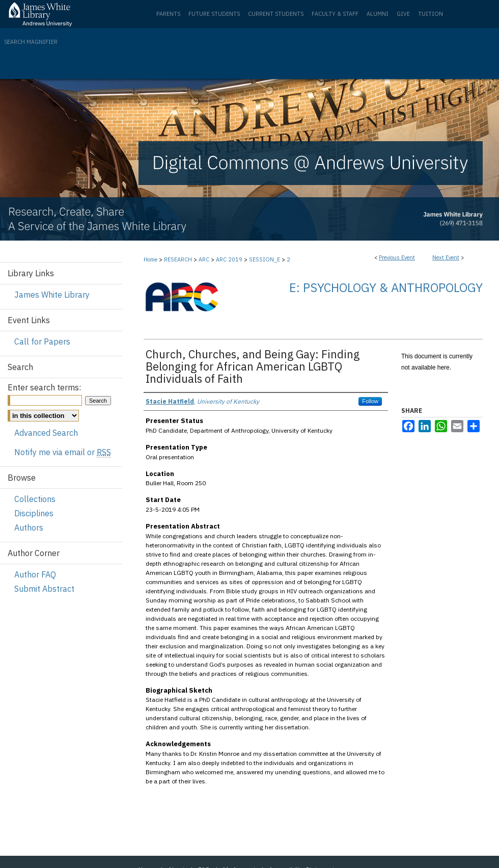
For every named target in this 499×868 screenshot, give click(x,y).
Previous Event (397, 257)
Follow (370, 401)
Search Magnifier (31, 42)
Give (403, 14)
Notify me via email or (63, 452)
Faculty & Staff (335, 14)
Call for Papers (42, 341)
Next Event (446, 257)
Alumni (378, 14)
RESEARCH (179, 259)
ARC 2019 (230, 259)
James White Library (52, 295)
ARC (205, 259)
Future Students (214, 14)
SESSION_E (265, 259)
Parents (168, 14)
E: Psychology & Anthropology (386, 287)
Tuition (431, 14)
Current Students (276, 14)
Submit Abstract (44, 589)
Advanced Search (46, 433)
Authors (29, 528)
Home (150, 259)
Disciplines (34, 513)
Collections (35, 499)
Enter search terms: (44, 387)
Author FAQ (35, 574)
